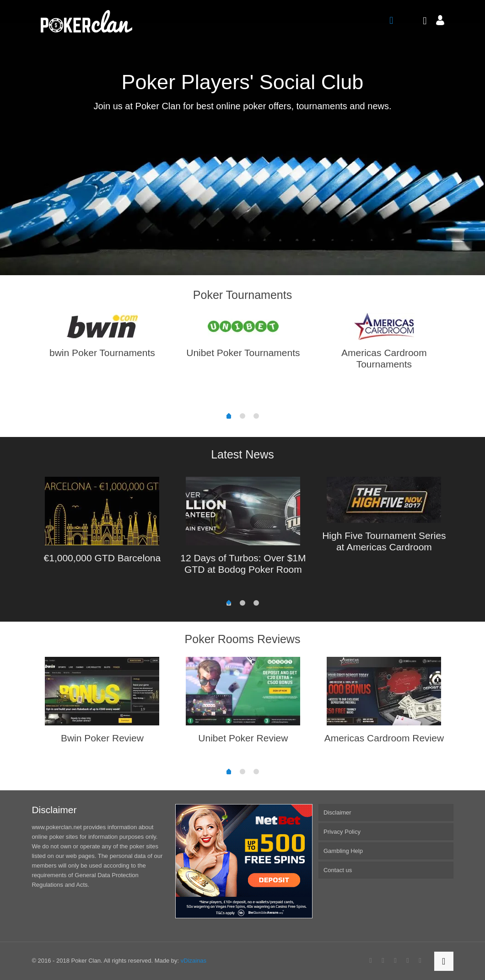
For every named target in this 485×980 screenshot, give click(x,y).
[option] (102, 339)
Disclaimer (337, 812)
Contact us (338, 870)
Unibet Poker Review (243, 738)
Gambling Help (343, 851)
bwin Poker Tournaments (102, 353)
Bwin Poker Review (102, 738)
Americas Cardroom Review (384, 738)
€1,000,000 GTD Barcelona (102, 558)
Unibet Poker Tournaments (243, 353)
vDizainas (194, 961)
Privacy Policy (342, 832)
